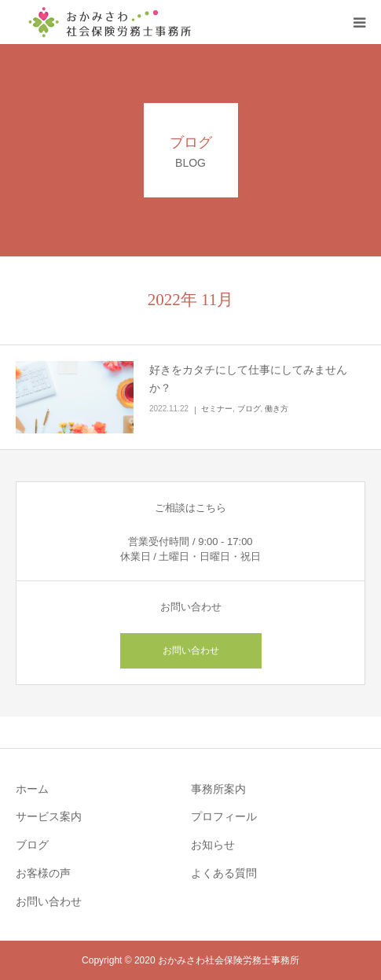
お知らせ (213, 845)
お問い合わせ (191, 650)
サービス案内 (49, 816)
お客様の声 (43, 873)
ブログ (249, 409)
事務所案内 (218, 789)
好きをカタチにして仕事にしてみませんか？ (248, 379)
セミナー (217, 409)
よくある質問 (224, 873)
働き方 (277, 409)
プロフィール (224, 816)
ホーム (32, 789)
